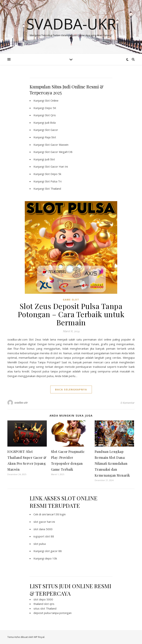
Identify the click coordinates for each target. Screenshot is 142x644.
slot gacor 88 (53, 551)
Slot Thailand (53, 189)
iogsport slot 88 (44, 536)
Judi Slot (50, 159)
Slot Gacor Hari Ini (56, 166)
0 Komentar (128, 403)
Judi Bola (50, 123)
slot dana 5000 (43, 529)
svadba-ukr (21, 403)
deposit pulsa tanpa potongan (53, 613)
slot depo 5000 (43, 599)
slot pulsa (40, 544)
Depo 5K (51, 108)
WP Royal (39, 637)
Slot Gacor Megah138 (59, 152)
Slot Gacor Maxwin (57, 145)
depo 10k (51, 558)
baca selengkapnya (71, 389)
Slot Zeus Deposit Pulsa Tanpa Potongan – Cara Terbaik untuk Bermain (71, 314)
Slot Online (52, 100)
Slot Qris (50, 115)
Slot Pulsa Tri (53, 181)
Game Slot (71, 300)
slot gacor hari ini (44, 522)
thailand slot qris (44, 604)
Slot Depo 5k (53, 174)
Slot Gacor (51, 130)
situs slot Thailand (45, 608)
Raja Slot (50, 137)
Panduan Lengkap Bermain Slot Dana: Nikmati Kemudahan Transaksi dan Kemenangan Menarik (112, 463)
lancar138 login (56, 514)
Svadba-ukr (71, 24)
